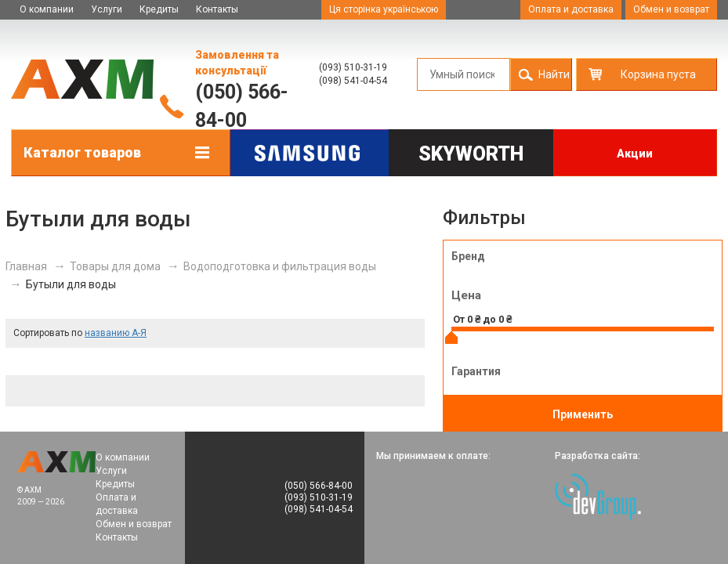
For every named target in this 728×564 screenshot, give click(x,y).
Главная (26, 266)
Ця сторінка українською (384, 9)
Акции (635, 154)
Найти (554, 74)
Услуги (107, 9)
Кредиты (159, 9)
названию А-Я (116, 333)
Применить (583, 414)
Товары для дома (115, 266)
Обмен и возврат (671, 9)
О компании (47, 9)
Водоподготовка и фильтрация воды (280, 266)
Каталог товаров (82, 152)
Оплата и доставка (571, 9)
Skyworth (471, 154)
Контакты (217, 9)
